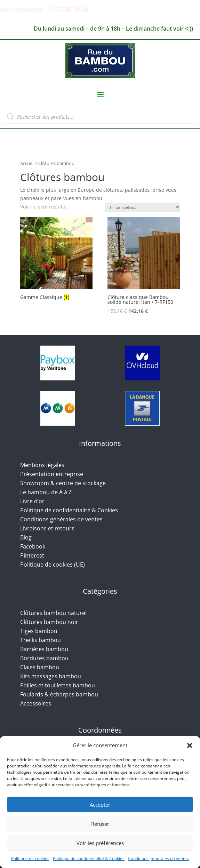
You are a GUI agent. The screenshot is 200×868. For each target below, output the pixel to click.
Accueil (27, 163)
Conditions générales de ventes (158, 858)
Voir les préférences (100, 843)
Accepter (100, 805)
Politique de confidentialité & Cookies (89, 858)
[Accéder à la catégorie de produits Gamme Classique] (56, 259)
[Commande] (143, 207)
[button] (190, 745)
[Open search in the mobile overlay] (100, 117)
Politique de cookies (30, 858)
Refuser (100, 824)
